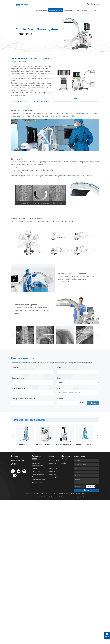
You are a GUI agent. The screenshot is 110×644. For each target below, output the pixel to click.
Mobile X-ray (36, 463)
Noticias (64, 463)
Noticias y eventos (69, 10)
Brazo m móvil (36, 471)
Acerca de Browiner (42, 10)
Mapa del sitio (80, 497)
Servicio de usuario (82, 10)
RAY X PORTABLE (37, 466)
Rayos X (34, 469)
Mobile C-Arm (39, 494)
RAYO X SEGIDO (58, 494)
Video (20, 101)
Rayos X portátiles (70, 494)
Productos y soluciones (56, 10)
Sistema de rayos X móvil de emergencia (85, 445)
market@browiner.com (57, 477)
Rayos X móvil (80, 494)
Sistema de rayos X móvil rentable (65, 445)
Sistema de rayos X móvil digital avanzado (45, 445)
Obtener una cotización (41, 101)
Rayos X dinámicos (38, 477)
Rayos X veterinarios (38, 474)
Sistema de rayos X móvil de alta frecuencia (25, 445)
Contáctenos (93, 10)
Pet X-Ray (48, 494)
